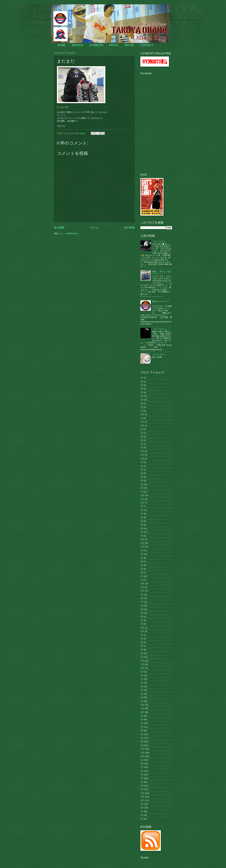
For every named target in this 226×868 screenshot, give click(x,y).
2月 (142, 396)
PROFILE (78, 45)
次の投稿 (59, 228)
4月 (142, 392)
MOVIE (129, 45)
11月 (142, 455)
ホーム (94, 228)
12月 (142, 422)
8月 (142, 378)
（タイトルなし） (160, 242)
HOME (62, 45)
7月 (142, 433)
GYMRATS (96, 45)
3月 (142, 385)
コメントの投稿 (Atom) (68, 233)
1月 (142, 400)
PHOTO (114, 45)
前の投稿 (129, 228)
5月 (142, 381)
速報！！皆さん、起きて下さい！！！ (162, 273)
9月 (142, 418)
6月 (142, 389)
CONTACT (147, 45)
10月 (142, 414)
